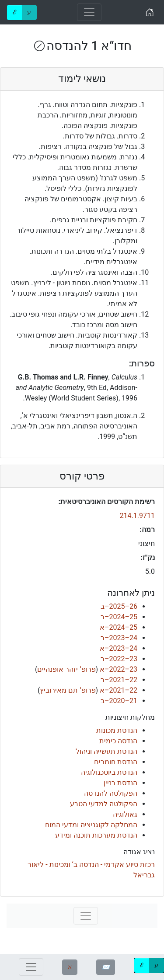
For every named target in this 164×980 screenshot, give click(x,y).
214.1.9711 (137, 516)
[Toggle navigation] (89, 12)
